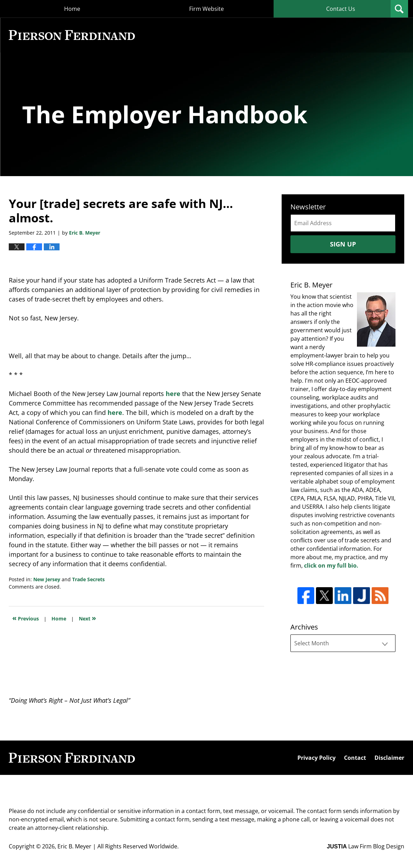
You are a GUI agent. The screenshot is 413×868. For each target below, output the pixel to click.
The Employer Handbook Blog (72, 35)
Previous (26, 618)
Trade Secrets (88, 579)
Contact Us (341, 9)
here (173, 394)
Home (72, 9)
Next (87, 618)
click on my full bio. (331, 565)
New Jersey (47, 579)
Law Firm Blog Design (366, 846)
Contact (355, 758)
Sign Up (343, 244)
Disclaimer (389, 758)
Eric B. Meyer (74, 846)
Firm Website (206, 9)
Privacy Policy (316, 758)
